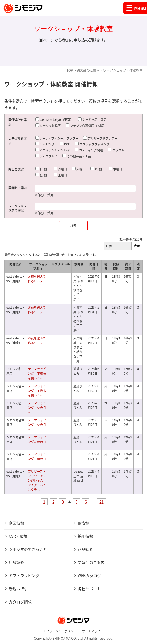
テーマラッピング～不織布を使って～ (37, 374)
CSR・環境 (18, 536)
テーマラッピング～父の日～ (37, 408)
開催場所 (15, 264)
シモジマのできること (28, 549)
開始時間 (116, 267)
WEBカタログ (89, 575)
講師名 (79, 264)
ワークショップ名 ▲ (38, 267)
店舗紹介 (16, 562)
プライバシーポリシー (61, 631)
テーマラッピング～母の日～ (37, 442)
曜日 (106, 267)
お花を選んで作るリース (37, 279)
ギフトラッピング (24, 575)
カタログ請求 (20, 602)
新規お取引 (18, 589)
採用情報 (85, 536)
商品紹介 (85, 549)
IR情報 (83, 523)
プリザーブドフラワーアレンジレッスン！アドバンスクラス (37, 481)
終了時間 (128, 267)
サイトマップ (91, 631)
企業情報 (16, 523)
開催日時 (94, 267)
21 (102, 502)
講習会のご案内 (88, 70)
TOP (70, 70)
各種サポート (89, 589)
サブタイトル (61, 264)
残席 (138, 267)
